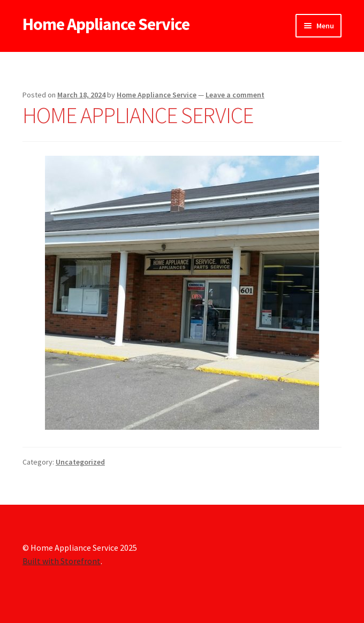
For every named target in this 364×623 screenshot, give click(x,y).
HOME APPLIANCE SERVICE (138, 115)
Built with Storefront (62, 561)
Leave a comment (235, 95)
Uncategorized (80, 462)
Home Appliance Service (106, 24)
